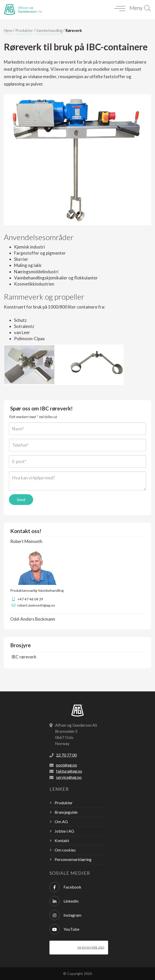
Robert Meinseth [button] (26, 541)
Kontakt (62, 840)
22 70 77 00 (66, 755)
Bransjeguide (66, 812)
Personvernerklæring (73, 859)
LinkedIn (64, 901)
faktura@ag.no (69, 771)
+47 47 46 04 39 (30, 599)
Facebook (65, 887)
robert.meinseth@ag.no (36, 605)
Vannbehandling (49, 30)
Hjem (8, 30)
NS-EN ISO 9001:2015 (91, 947)
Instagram (65, 915)
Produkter (24, 30)
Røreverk (74, 30)
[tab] (77, 541)
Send (21, 499)
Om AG (61, 822)
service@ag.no (69, 777)
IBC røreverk (24, 657)
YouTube (64, 929)
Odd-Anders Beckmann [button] (33, 619)
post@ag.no (67, 765)
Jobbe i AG (64, 831)
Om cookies (65, 850)
